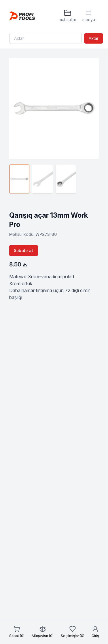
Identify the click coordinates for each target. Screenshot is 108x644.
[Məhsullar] (67, 16)
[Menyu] (89, 16)
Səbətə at (24, 250)
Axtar (94, 38)
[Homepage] (22, 16)
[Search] (46, 38)
